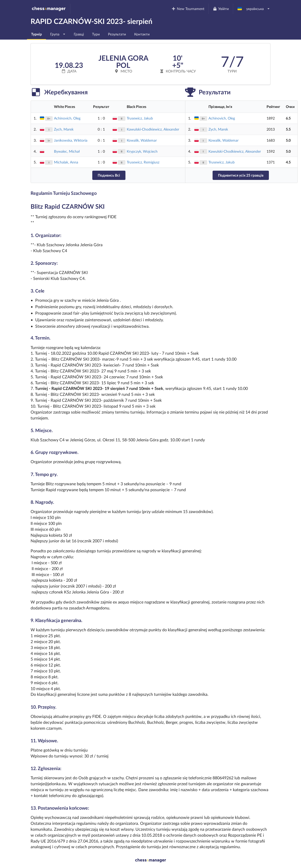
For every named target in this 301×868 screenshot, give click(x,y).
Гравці (79, 34)
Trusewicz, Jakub (140, 118)
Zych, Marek (64, 129)
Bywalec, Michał (67, 151)
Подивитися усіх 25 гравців (241, 175)
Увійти (221, 9)
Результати (117, 34)
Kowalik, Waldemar (142, 140)
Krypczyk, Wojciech (142, 151)
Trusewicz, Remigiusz (143, 162)
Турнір (37, 34)
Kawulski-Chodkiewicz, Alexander (153, 129)
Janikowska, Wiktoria (71, 140)
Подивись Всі (109, 175)
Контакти (142, 34)
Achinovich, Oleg (67, 118)
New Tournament (188, 9)
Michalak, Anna (66, 162)
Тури (96, 34)
